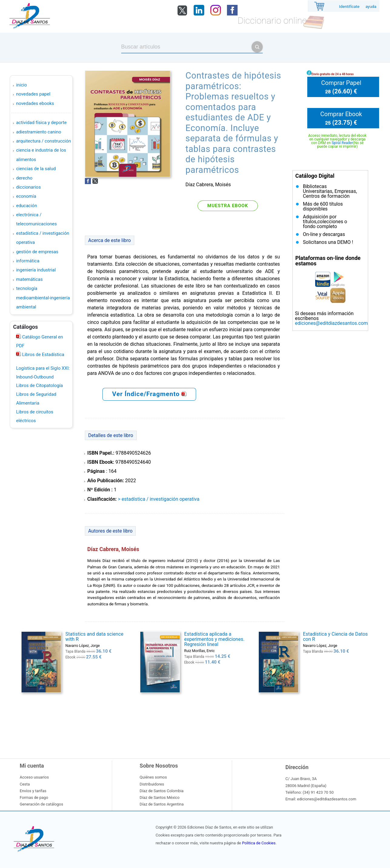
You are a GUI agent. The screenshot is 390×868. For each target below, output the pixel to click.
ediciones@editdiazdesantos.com (332, 323)
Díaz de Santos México (160, 797)
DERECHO (24, 178)
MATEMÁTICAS (29, 279)
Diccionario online (272, 20)
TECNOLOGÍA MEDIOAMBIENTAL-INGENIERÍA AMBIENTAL (43, 298)
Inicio (22, 85)
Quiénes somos (153, 777)
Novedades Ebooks (35, 103)
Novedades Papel (33, 94)
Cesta (25, 784)
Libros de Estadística (43, 355)
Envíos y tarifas (33, 791)
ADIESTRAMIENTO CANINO (39, 132)
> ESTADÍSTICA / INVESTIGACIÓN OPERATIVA (159, 499)
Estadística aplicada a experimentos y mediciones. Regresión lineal (214, 639)
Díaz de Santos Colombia (162, 791)
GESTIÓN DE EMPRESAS (37, 252)
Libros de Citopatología (39, 385)
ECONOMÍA (26, 196)
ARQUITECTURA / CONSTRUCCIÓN (43, 141)
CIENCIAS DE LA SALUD (36, 169)
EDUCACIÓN (27, 206)
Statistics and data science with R (94, 637)
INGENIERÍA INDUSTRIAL (36, 270)
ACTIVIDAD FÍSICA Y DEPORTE (41, 123)
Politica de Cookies (259, 843)
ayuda (371, 7)
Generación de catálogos (41, 804)
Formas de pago (34, 797)
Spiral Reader (342, 143)
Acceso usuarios (34, 777)
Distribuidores (152, 784)
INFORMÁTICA (28, 261)
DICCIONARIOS (28, 187)
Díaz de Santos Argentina (162, 804)
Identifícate (349, 7)
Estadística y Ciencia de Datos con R (335, 637)
